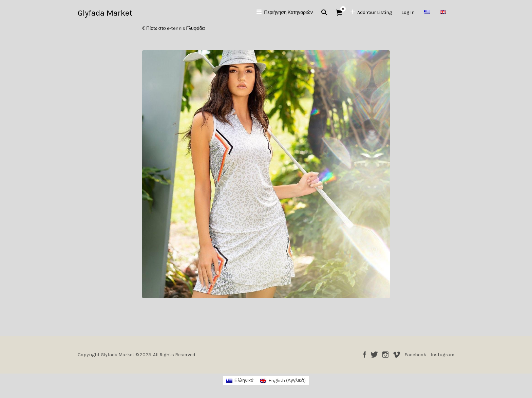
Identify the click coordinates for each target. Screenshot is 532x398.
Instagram (385, 355)
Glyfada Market (105, 13)
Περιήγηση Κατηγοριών (288, 12)
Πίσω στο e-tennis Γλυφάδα (176, 28)
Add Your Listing (375, 12)
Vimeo (396, 355)
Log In (408, 12)
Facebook (365, 355)
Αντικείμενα (341, 9)
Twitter (374, 355)
